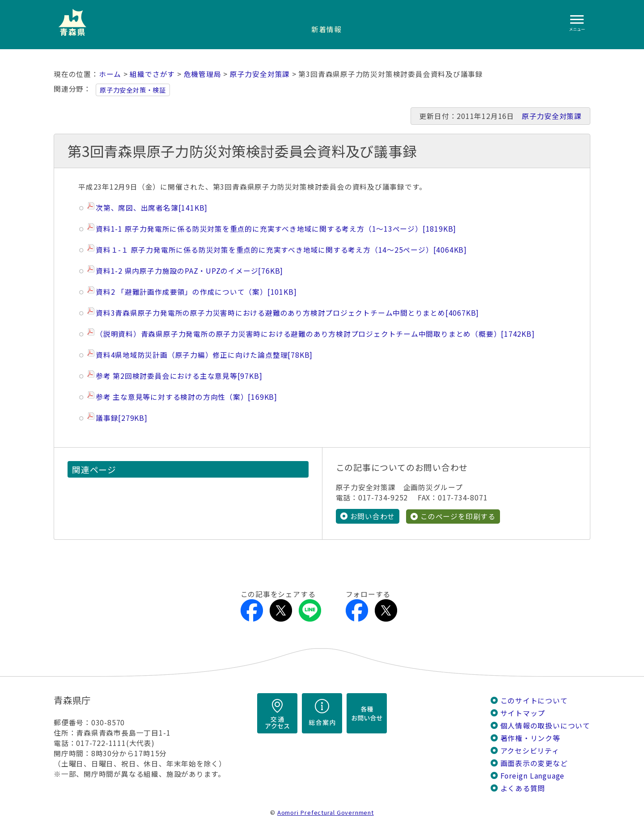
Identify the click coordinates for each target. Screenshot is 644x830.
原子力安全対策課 (260, 74)
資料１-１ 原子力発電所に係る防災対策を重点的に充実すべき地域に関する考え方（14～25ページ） (281, 250)
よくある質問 (523, 788)
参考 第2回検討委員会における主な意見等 (179, 376)
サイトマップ (523, 713)
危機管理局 (203, 74)
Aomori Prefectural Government (326, 812)
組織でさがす (152, 74)
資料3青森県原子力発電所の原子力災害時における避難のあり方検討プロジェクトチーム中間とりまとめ (287, 313)
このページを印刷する (458, 516)
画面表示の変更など (534, 763)
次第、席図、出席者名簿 (152, 208)
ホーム (110, 74)
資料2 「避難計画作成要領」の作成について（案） (196, 292)
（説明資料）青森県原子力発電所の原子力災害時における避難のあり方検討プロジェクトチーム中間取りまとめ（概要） (315, 334)
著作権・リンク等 (530, 738)
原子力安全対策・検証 (133, 90)
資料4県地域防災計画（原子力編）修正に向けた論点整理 (204, 355)
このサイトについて (534, 700)
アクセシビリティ (530, 750)
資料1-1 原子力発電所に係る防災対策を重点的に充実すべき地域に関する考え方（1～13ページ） (276, 229)
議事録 (122, 418)
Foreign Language (533, 775)
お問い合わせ (373, 516)
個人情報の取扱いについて (545, 725)
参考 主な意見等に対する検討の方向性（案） (186, 397)
